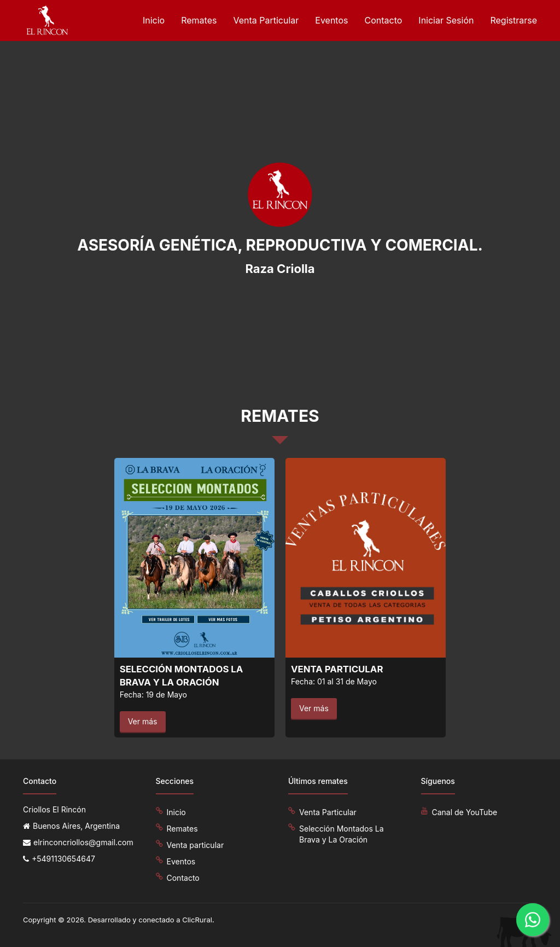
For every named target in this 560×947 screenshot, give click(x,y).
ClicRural (197, 920)
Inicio (154, 20)
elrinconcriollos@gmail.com (83, 842)
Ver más (143, 721)
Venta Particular (266, 20)
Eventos (331, 20)
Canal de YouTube (465, 812)
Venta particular (196, 845)
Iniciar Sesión (446, 20)
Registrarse (514, 20)
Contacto (383, 20)
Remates (199, 20)
